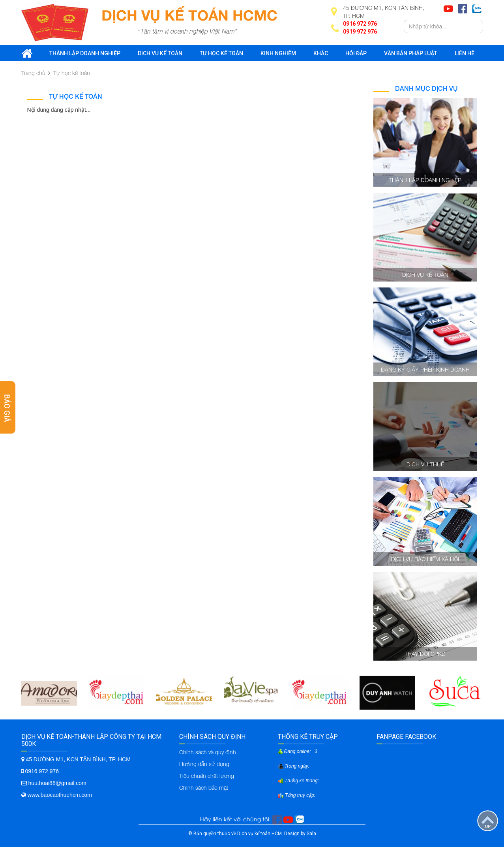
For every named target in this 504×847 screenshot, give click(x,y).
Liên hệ (465, 53)
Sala (311, 834)
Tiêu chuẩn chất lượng (207, 776)
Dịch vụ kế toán (160, 53)
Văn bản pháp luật (411, 53)
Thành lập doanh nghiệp (85, 53)
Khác (321, 53)
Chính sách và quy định (208, 752)
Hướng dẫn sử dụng (204, 764)
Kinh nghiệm (278, 53)
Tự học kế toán (221, 53)
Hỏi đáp (356, 53)
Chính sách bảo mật (204, 788)
